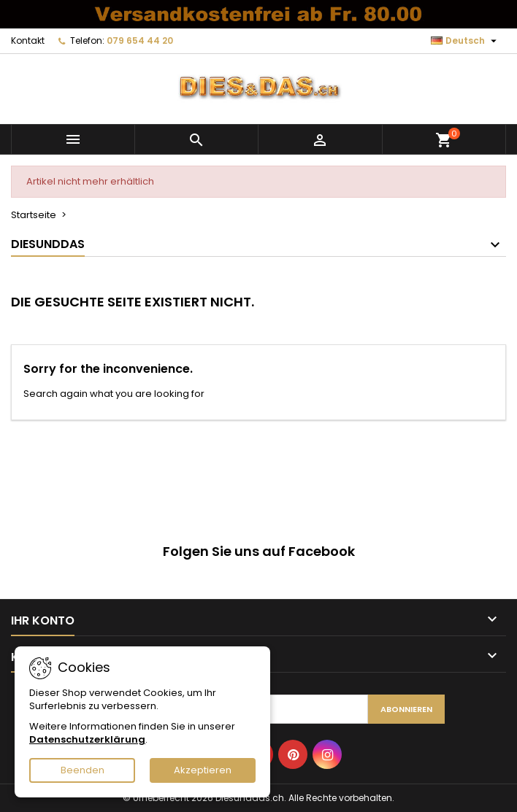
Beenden (83, 770)
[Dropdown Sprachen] (466, 41)
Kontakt (28, 40)
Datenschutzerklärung (87, 739)
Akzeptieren (203, 770)
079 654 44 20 (140, 40)
